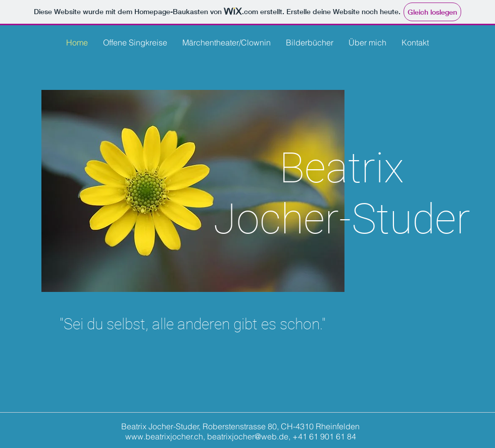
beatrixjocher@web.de (248, 436)
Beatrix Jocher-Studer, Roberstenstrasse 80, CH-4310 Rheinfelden (240, 426)
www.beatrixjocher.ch (164, 436)
